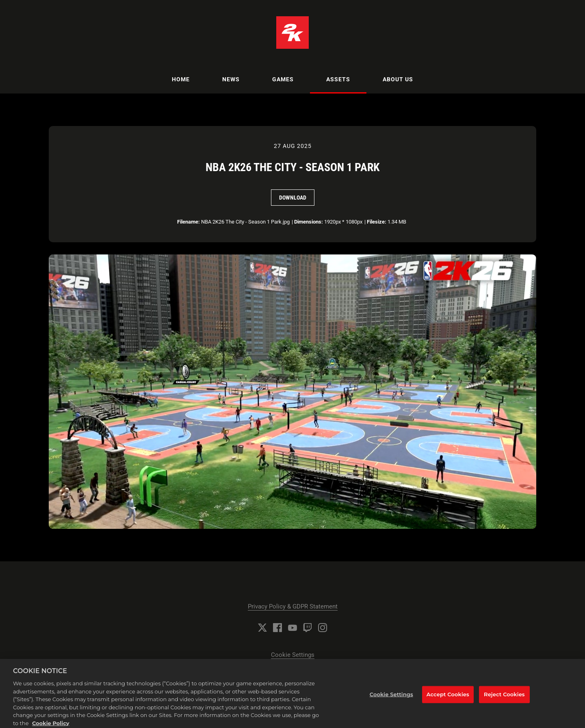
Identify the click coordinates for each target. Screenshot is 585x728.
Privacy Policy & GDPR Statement (293, 606)
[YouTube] (292, 628)
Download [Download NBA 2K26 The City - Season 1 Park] (293, 198)
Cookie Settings (293, 655)
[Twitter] (262, 628)
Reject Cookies (504, 697)
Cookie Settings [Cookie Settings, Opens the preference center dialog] (391, 697)
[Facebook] (277, 628)
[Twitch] (308, 628)
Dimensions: (309, 222)
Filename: (188, 222)
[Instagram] (323, 628)
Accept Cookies (448, 697)
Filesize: (377, 222)
